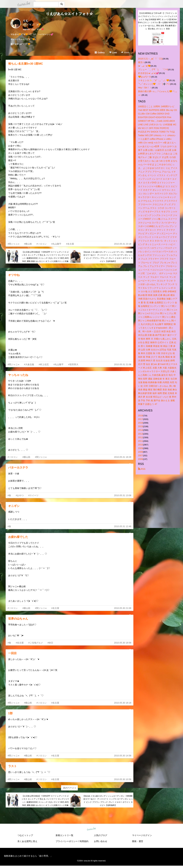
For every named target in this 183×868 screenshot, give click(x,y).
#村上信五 (44, 364)
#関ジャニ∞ (14, 244)
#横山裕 (28, 244)
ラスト (12, 766)
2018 (141, 416)
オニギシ (14, 506)
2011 (141, 441)
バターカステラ (18, 468)
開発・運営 (138, 841)
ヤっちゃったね (18, 375)
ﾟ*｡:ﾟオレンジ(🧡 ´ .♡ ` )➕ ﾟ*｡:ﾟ (154, 84)
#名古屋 (70, 244)
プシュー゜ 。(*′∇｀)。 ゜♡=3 (153, 69)
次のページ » (70, 788)
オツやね (14, 275)
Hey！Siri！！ (145, 88)
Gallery (100, 53)
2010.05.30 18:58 (123, 643)
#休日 (50, 643)
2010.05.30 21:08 (123, 608)
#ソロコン (42, 244)
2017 (141, 419)
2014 (141, 430)
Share (125, 52)
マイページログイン (142, 835)
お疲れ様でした (18, 537)
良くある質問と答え (27, 841)
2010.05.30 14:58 (123, 756)
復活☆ (141, 62)
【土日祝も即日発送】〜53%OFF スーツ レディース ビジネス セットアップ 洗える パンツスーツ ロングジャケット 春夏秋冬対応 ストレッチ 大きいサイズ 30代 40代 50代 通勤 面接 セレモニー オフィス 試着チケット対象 (45, 257)
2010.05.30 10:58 (123, 779)
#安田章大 (73, 364)
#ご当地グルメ (36, 643)
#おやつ (20, 495)
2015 (141, 426)
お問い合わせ (101, 841)
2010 (141, 445)
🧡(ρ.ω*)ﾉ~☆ (145, 77)
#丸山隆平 (56, 244)
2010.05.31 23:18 (123, 244)
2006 (141, 459)
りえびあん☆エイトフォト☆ (69, 14)
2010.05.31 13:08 (123, 495)
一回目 (12, 653)
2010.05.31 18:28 (123, 457)
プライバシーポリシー (67, 841)
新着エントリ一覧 (64, 835)
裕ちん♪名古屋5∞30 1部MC (26, 64)
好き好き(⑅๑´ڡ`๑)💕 (149, 73)
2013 (141, 434)
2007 (141, 455)
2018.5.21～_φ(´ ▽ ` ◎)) (150, 59)
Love (113, 53)
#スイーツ (33, 495)
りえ (26, 21)
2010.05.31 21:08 (123, 364)
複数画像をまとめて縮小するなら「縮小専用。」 (28, 856)
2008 (141, 452)
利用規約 (84, 841)
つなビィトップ (25, 835)
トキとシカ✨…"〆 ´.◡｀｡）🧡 (154, 80)
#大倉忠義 (29, 364)
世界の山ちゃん (18, 619)
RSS (142, 469)
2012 (141, 437)
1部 (10, 713)
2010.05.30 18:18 (123, 703)
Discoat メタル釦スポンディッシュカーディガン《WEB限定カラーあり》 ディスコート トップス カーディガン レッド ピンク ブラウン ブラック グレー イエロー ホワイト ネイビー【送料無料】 (108, 257)
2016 (141, 423)
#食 (9, 495)
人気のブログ (101, 835)
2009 (141, 448)
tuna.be (91, 829)
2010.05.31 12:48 (123, 526)
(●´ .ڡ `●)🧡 (144, 66)
